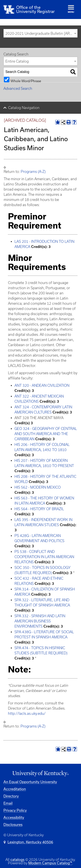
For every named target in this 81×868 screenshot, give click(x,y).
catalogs (17, 859)
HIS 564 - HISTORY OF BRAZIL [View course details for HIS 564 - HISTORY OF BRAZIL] (39, 509)
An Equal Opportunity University (30, 782)
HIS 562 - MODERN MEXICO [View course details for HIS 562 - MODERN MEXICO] (38, 487)
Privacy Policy (15, 810)
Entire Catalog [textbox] (17, 61)
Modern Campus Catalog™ (50, 863)
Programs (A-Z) (33, 172)
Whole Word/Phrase (26, 81)
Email (8, 803)
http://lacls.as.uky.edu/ (27, 713)
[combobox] (40, 33)
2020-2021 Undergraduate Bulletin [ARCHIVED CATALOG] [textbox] (41, 33)
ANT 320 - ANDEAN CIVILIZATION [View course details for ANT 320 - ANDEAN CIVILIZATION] (42, 385)
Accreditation (15, 789)
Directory (11, 796)
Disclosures (13, 825)
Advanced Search (18, 88)
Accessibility (14, 817)
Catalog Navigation (24, 108)
